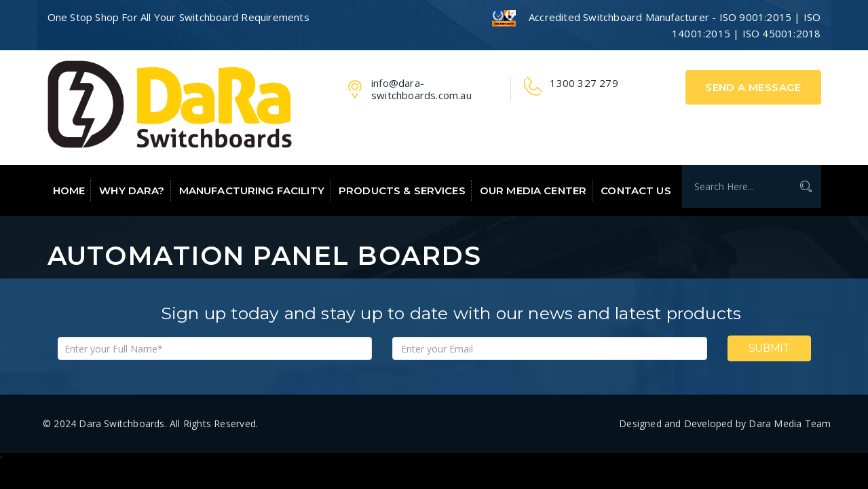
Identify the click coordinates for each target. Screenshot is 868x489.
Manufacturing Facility (252, 191)
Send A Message (753, 87)
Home (69, 191)
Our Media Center (533, 191)
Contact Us (636, 191)
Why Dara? (132, 191)
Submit (769, 348)
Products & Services (402, 191)
